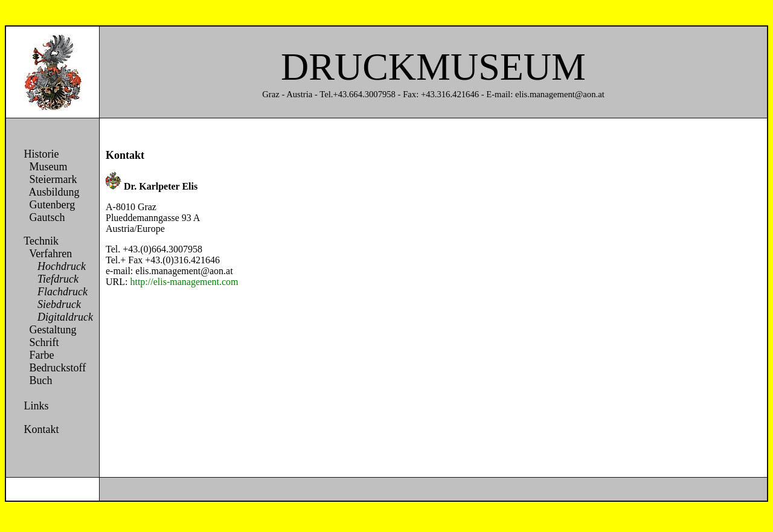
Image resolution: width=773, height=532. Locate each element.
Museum (44, 167)
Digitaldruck (57, 317)
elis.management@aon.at (184, 271)
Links (37, 406)
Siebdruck (51, 304)
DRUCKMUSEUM (433, 67)
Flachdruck (54, 292)
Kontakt (40, 429)
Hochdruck (53, 266)
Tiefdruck (50, 279)
